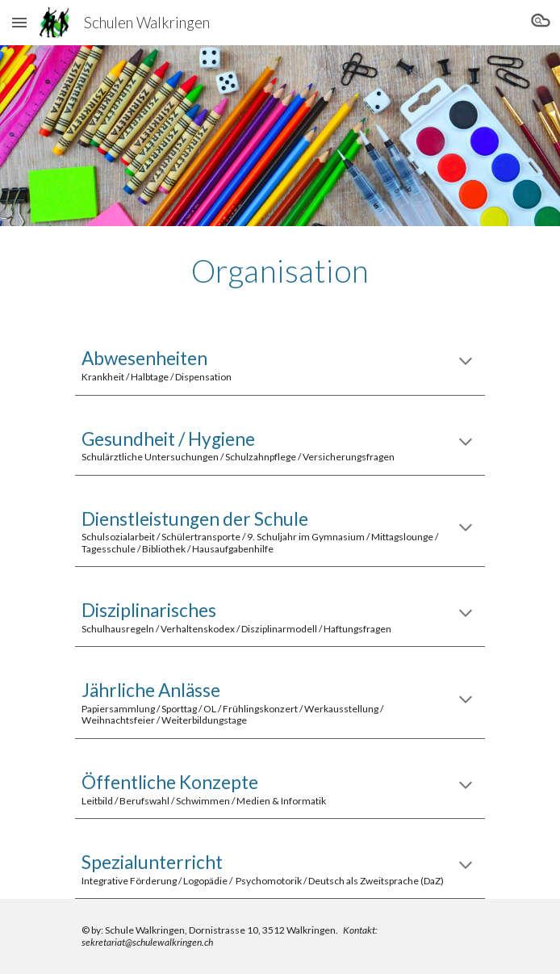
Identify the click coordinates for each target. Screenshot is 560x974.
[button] (19, 22)
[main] (280, 271)
